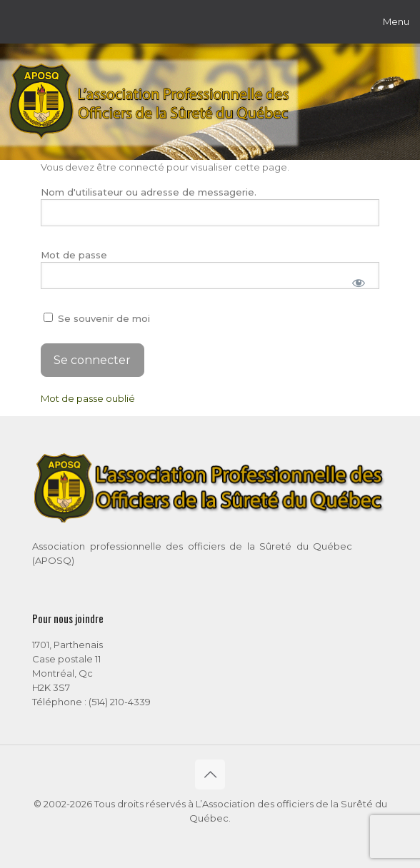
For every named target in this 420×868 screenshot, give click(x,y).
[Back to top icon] (210, 774)
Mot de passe (74, 255)
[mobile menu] (401, 21)
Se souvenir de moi (97, 318)
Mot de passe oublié (88, 398)
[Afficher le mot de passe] (358, 283)
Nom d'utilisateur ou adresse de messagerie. (149, 192)
